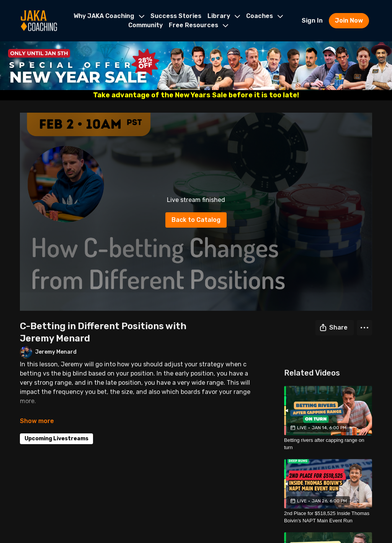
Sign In (312, 21)
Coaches (265, 16)
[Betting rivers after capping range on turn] (328, 444)
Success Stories (176, 16)
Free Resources (198, 25)
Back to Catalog (196, 220)
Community (145, 25)
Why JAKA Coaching (109, 16)
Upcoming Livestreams (56, 439)
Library (224, 16)
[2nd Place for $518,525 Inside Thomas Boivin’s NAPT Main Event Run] (328, 517)
